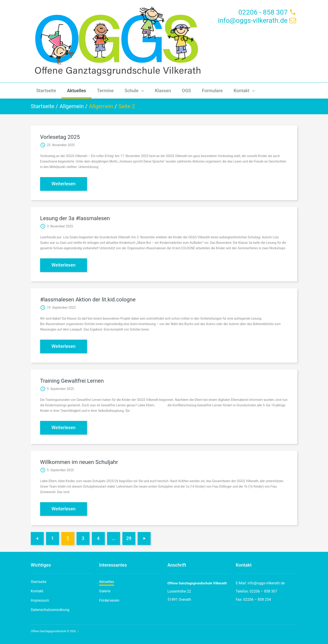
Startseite (46, 91)
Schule (134, 91)
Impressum (40, 600)
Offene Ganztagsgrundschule (48, 631)
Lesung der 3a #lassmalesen (75, 218)
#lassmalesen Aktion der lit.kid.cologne (88, 300)
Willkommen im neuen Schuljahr (79, 462)
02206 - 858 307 (263, 12)
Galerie (105, 591)
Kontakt (244, 91)
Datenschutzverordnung (50, 610)
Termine (105, 91)
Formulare (212, 91)
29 (129, 538)
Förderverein (109, 600)
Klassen (163, 91)
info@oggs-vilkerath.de (253, 20)
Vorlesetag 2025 (60, 137)
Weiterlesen (64, 184)
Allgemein (72, 106)
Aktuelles (76, 91)
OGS (187, 91)
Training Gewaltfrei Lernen (72, 381)
